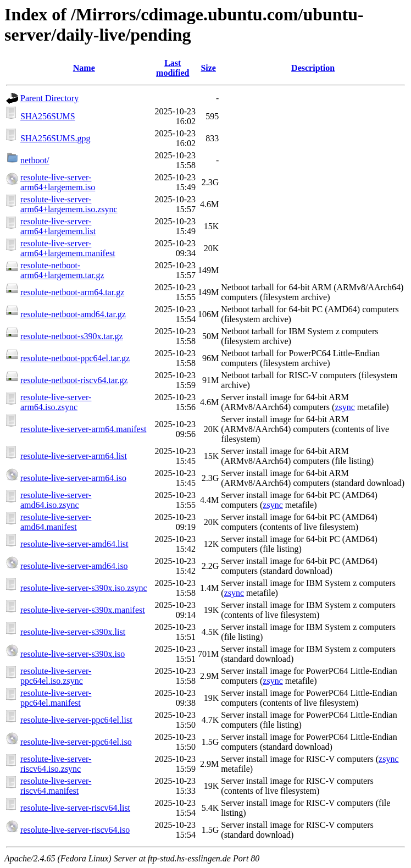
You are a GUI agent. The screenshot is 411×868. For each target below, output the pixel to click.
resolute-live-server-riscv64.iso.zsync (56, 764)
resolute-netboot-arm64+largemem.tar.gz (62, 270)
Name (84, 68)
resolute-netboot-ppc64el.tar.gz (75, 358)
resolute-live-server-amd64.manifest (56, 522)
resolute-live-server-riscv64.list (75, 808)
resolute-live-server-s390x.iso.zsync (84, 588)
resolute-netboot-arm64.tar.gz (72, 292)
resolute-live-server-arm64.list (74, 456)
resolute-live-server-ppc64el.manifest (56, 698)
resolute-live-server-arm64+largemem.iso (58, 182)
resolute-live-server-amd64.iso (74, 566)
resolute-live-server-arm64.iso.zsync (56, 402)
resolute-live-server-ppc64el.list (76, 720)
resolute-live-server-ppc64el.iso (76, 742)
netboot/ (35, 160)
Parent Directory (49, 98)
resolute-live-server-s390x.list (73, 632)
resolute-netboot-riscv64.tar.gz (74, 380)
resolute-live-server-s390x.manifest (83, 610)
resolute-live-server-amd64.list (74, 544)
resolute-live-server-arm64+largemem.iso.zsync (69, 204)
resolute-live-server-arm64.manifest (83, 429)
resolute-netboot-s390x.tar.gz (72, 336)
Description (313, 68)
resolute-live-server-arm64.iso (73, 478)
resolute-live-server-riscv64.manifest (56, 786)
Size (208, 68)
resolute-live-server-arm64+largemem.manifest (68, 248)
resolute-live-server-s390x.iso (73, 654)
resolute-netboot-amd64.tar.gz (73, 314)
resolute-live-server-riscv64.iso (75, 830)
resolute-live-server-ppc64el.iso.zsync (56, 676)
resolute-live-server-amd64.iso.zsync (56, 500)
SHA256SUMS (48, 116)
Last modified (173, 68)
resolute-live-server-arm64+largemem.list (58, 226)
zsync (345, 407)
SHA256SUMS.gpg (55, 138)
